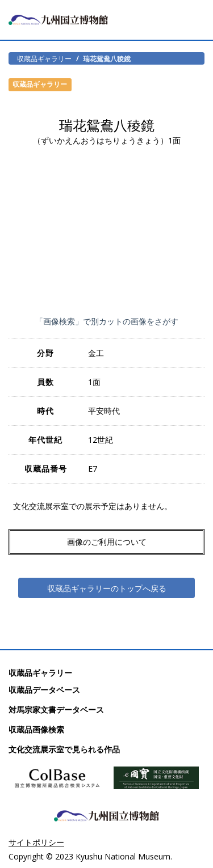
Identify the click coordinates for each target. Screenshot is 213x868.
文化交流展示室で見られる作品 (64, 749)
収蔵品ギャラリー (44, 58)
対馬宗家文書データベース (56, 710)
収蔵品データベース (44, 690)
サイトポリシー (36, 842)
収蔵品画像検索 (36, 729)
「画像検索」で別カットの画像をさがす (107, 321)
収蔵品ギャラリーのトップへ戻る (107, 588)
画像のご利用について (107, 542)
